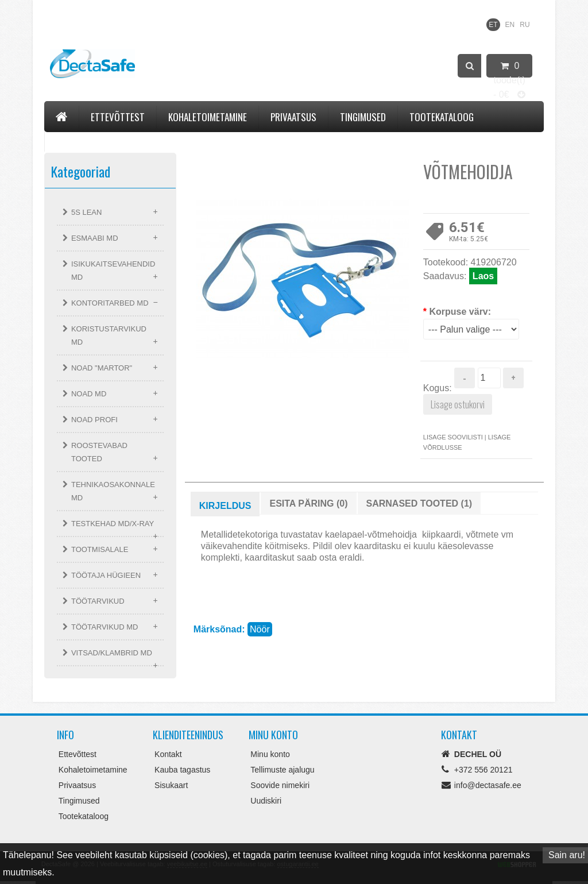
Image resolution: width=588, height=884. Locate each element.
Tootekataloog (442, 117)
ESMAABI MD (95, 238)
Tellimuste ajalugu (282, 770)
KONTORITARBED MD (110, 303)
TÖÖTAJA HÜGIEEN (106, 575)
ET (493, 25)
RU (525, 25)
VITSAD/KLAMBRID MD (112, 653)
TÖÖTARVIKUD (98, 601)
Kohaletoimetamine (208, 117)
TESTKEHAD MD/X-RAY (113, 524)
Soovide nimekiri (280, 785)
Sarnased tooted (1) (419, 503)
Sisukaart (171, 785)
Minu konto (270, 754)
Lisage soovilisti (453, 437)
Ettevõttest (118, 117)
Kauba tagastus (182, 770)
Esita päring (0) (308, 503)
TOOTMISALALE (100, 549)
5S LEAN (86, 212)
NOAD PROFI (94, 420)
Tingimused (363, 117)
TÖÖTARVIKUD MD (105, 627)
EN (510, 25)
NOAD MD (89, 394)
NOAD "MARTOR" (102, 368)
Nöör (260, 629)
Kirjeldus (225, 506)
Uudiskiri (266, 801)
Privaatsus (293, 117)
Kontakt (73, 140)
